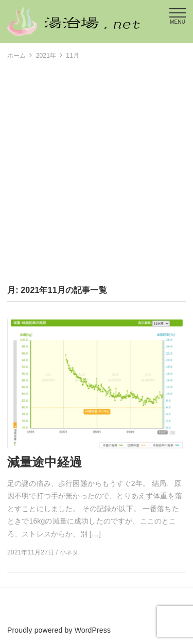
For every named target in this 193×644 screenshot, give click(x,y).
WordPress (93, 630)
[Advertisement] (97, 172)
